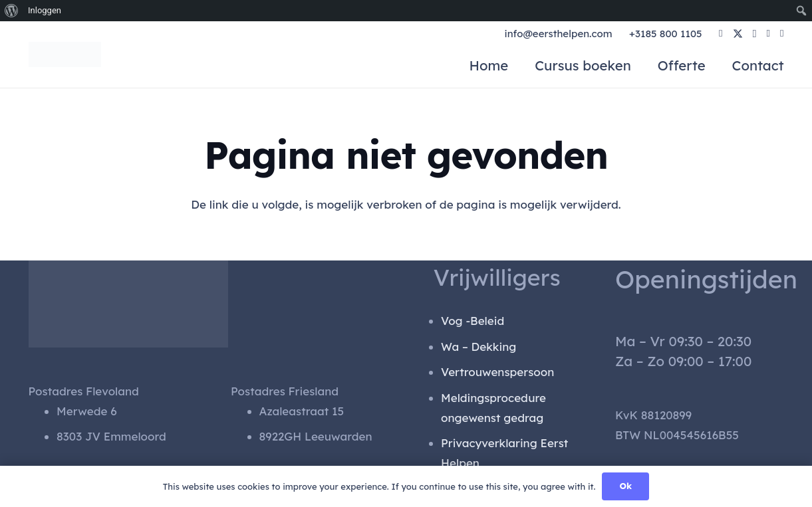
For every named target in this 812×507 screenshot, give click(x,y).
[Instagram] (755, 34)
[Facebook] (721, 34)
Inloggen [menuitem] (45, 10)
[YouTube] (782, 34)
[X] (738, 34)
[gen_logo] (66, 54)
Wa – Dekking (478, 347)
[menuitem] (12, 11)
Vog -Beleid (473, 321)
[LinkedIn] (768, 34)
